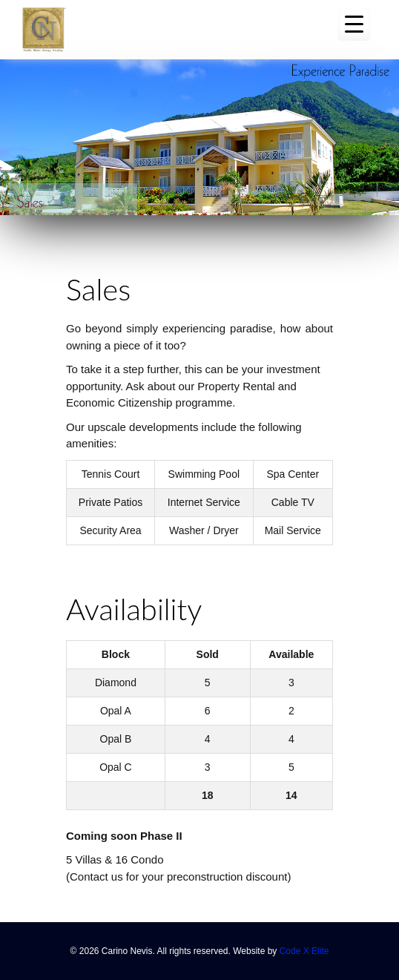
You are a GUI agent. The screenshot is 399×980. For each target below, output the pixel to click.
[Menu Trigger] (354, 24)
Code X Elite (304, 951)
